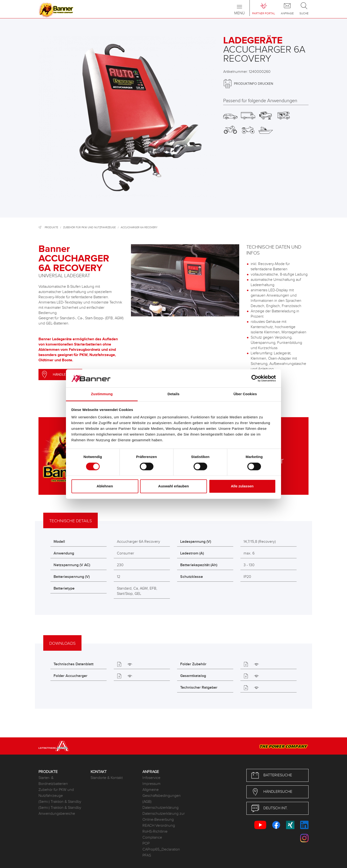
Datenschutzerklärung (160, 808)
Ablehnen (105, 486)
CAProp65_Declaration (161, 849)
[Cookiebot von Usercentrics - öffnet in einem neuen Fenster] (255, 378)
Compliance (152, 838)
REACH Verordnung (159, 826)
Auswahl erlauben (173, 486)
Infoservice (151, 778)
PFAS (147, 855)
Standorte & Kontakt (107, 778)
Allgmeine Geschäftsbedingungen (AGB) (162, 796)
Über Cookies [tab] (245, 394)
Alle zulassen (242, 486)
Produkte (51, 227)
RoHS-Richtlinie (155, 832)
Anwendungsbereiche (57, 814)
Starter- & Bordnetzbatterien (53, 781)
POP (146, 844)
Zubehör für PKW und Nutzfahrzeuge (89, 227)
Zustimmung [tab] (102, 394)
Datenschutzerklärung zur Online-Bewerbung (164, 817)
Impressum (152, 784)
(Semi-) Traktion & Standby (60, 802)
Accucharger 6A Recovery (139, 227)
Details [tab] (173, 394)
